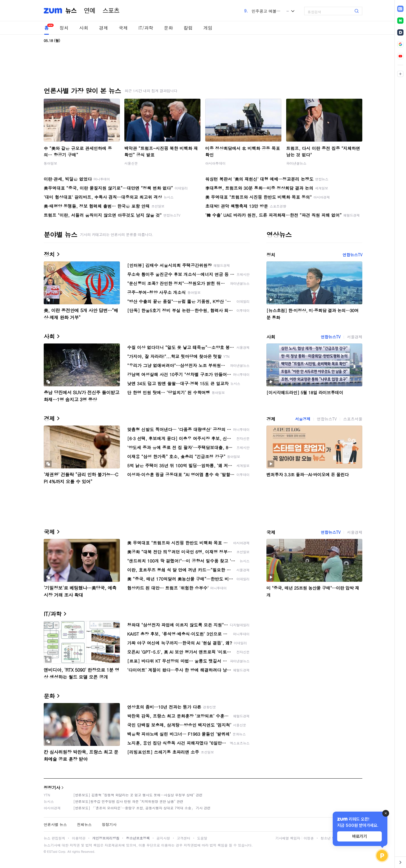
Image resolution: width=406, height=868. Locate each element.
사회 (84, 28)
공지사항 (163, 838)
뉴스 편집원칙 (54, 838)
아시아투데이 (215, 163)
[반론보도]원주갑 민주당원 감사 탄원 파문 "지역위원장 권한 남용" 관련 (128, 801)
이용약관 (79, 838)
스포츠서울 (353, 419)
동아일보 (50, 163)
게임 (208, 28)
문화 (168, 28)
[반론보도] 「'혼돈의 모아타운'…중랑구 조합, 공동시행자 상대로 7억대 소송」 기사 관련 (142, 808)
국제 (123, 28)
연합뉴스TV (352, 255)
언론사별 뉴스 (55, 824)
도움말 (202, 838)
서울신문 (131, 163)
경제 (103, 28)
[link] (400, 9)
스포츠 (111, 11)
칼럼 (188, 28)
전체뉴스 (84, 824)
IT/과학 (146, 28)
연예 (90, 11)
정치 (64, 28)
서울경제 (355, 337)
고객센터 (184, 838)
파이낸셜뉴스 (296, 163)
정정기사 (52, 787)
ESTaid (52, 852)
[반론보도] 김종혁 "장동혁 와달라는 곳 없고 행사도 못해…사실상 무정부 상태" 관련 (138, 795)
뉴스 (71, 11)
